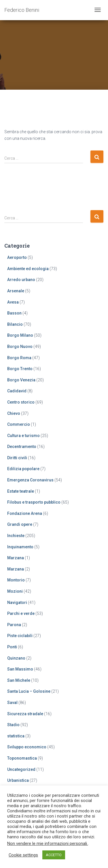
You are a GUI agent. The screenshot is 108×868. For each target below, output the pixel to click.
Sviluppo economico (27, 747)
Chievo (14, 413)
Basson (14, 313)
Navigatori (17, 602)
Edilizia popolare (23, 469)
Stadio (13, 725)
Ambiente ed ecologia (28, 269)
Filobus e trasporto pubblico (34, 502)
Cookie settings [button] (23, 855)
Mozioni (15, 591)
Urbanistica (18, 780)
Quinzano (16, 658)
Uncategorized (21, 769)
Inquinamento (20, 547)
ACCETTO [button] (54, 855)
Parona (14, 625)
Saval (12, 703)
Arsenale (16, 291)
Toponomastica (22, 758)
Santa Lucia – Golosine (29, 691)
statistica (16, 736)
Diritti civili (17, 458)
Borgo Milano (20, 335)
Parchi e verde (21, 613)
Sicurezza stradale (25, 714)
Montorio (16, 580)
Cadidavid (17, 391)
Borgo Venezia (21, 380)
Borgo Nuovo (20, 347)
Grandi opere (20, 524)
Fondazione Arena (25, 513)
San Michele (19, 680)
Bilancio (15, 324)
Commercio (19, 424)
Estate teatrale (21, 491)
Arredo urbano (21, 280)
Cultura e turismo (23, 436)
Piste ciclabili (20, 636)
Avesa (13, 302)
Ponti (12, 647)
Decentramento (22, 447)
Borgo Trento (20, 369)
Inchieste (16, 536)
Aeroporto (17, 257)
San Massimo (20, 669)
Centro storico (21, 402)
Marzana (16, 558)
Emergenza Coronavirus (30, 480)
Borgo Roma (19, 358)
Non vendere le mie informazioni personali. (48, 843)
